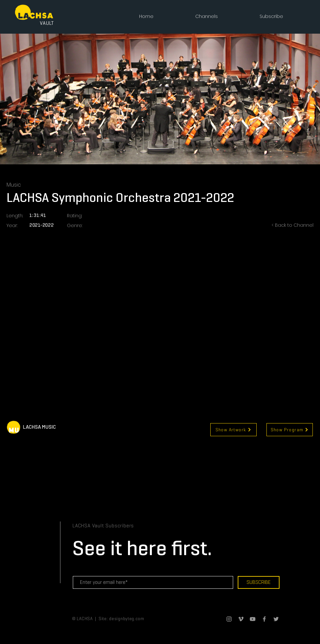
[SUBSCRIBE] (259, 582)
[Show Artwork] (233, 430)
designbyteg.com (127, 619)
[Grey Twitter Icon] (276, 619)
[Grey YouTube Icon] (253, 619)
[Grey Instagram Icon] (229, 619)
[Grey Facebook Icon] (264, 619)
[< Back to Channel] (287, 225)
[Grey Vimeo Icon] (241, 619)
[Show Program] (290, 430)
